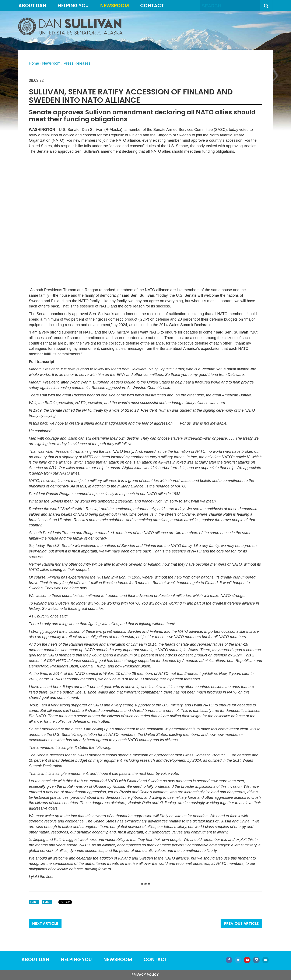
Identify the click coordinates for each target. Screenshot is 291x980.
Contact (152, 6)
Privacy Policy (145, 975)
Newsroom (115, 6)
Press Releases (77, 63)
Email (47, 902)
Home (34, 63)
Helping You (73, 6)
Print (34, 902)
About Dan (32, 6)
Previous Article (241, 923)
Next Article (45, 923)
